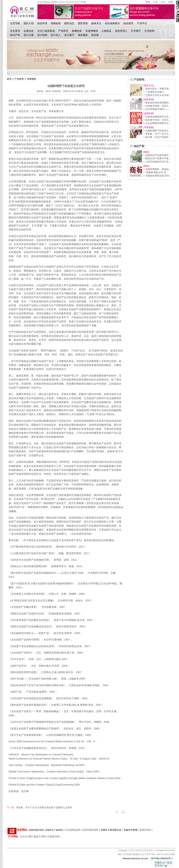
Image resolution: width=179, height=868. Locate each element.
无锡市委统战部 (90, 830)
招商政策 (56, 23)
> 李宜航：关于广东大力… (157, 134)
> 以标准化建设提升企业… (157, 117)
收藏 (170, 2)
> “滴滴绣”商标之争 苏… (156, 172)
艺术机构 (149, 31)
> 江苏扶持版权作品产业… (157, 162)
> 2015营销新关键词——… (157, 109)
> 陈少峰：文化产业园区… (157, 137)
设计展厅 (69, 35)
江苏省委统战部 (72, 830)
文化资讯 (15, 31)
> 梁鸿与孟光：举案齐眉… (157, 89)
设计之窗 (29, 35)
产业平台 (142, 23)
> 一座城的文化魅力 (154, 92)
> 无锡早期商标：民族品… (157, 169)
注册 (155, 2)
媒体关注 (96, 23)
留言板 (95, 35)
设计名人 (56, 35)
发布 (163, 2)
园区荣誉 (83, 23)
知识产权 (15, 35)
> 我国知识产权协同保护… (157, 155)
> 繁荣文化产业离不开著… (157, 158)
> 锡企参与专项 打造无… (157, 120)
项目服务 (83, 35)
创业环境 (42, 23)
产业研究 (63, 31)
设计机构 (42, 35)
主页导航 (15, 23)
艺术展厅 (136, 31)
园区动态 (69, 23)
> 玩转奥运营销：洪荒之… (157, 106)
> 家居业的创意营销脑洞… (157, 103)
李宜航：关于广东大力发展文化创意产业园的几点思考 (39, 807)
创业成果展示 (112, 23)
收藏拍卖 (77, 31)
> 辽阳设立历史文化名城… (157, 95)
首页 (9, 79)
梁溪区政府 (145, 830)
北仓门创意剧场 (46, 31)
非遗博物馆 (92, 31)
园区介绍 (29, 23)
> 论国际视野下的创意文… (157, 131)
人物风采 (106, 31)
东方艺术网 (26, 837)
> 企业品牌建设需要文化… (157, 123)
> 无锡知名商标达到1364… (157, 176)
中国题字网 (53, 837)
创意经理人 (121, 31)
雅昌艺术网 (39, 837)
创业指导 (128, 23)
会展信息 (29, 31)
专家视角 (32, 79)
